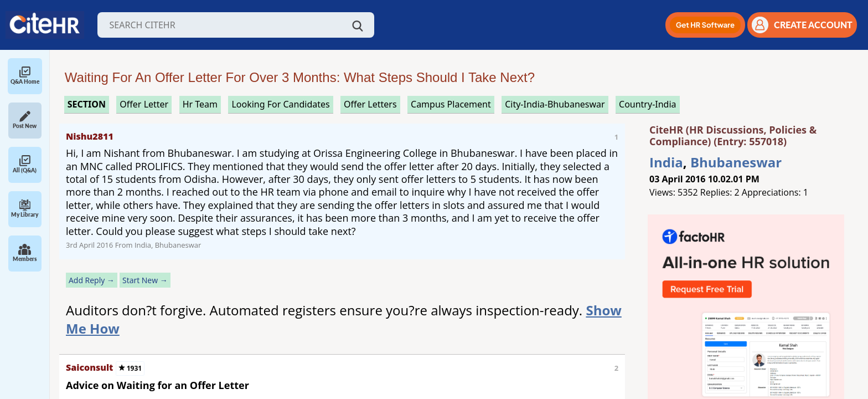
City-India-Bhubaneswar (555, 104)
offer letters (370, 104)
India (666, 162)
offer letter (144, 104)
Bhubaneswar (736, 162)
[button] (705, 25)
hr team (200, 104)
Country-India (648, 104)
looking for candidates (280, 104)
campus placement (451, 104)
